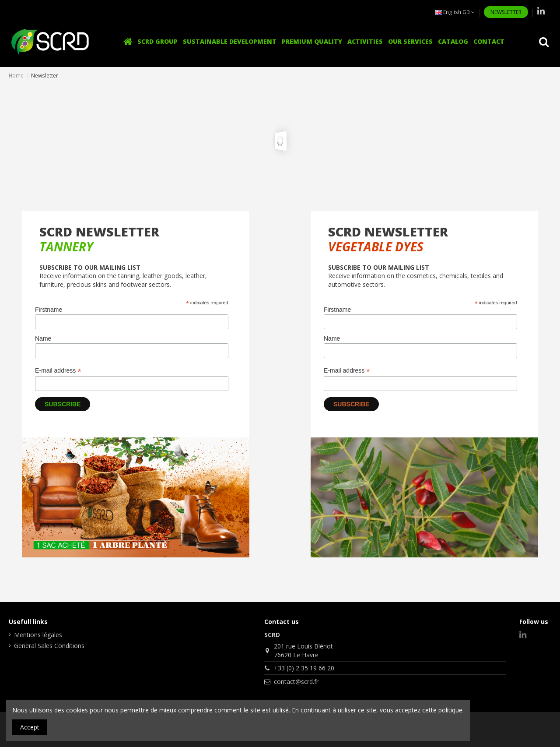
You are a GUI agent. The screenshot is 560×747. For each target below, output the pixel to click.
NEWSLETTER (506, 12)
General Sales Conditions (49, 646)
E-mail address (58, 371)
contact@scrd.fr (296, 682)
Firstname (49, 310)
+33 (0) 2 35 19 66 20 (304, 668)
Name (43, 338)
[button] (365, 42)
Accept (30, 727)
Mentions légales (38, 635)
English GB (455, 12)
